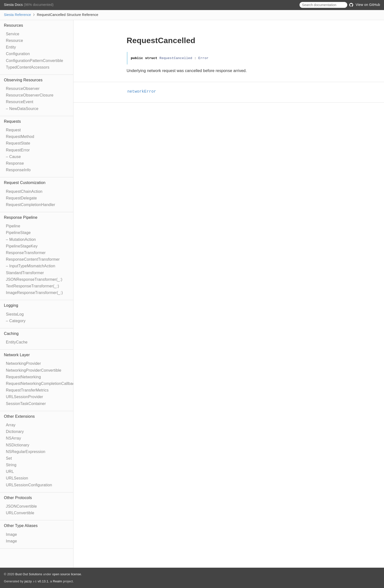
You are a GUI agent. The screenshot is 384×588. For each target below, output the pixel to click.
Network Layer (17, 355)
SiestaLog (15, 314)
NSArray (13, 438)
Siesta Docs (14, 5)
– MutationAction (21, 239)
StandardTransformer (25, 273)
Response (15, 163)
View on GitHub (365, 5)
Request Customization (25, 183)
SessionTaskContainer (26, 404)
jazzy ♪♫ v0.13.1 (36, 581)
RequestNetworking (23, 377)
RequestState (18, 143)
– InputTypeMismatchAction (31, 266)
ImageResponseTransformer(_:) (34, 293)
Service (13, 34)
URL (10, 472)
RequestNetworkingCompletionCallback (41, 384)
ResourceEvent (20, 102)
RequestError (18, 150)
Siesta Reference (18, 15)
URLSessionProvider (24, 397)
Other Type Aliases (21, 526)
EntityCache (17, 342)
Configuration (18, 54)
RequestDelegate (21, 198)
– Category (16, 321)
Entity (11, 47)
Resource (14, 41)
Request (13, 130)
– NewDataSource (22, 109)
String (11, 465)
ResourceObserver (23, 89)
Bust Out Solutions (29, 574)
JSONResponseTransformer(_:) (34, 279)
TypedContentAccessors (28, 67)
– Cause (13, 157)
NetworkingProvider (23, 363)
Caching (11, 334)
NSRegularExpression (26, 452)
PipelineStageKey (22, 246)
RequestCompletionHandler (30, 205)
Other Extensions (19, 416)
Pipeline (13, 226)
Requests (12, 121)
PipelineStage (18, 233)
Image (11, 534)
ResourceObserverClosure (30, 95)
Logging (11, 305)
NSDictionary (18, 445)
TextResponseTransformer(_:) (32, 286)
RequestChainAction (24, 191)
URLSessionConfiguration (29, 485)
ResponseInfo (18, 170)
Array (11, 425)
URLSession (17, 478)
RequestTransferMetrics (27, 390)
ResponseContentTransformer (33, 259)
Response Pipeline (21, 217)
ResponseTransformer (26, 253)
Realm (58, 581)
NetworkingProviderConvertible (34, 370)
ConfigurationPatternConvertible (35, 61)
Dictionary (15, 432)
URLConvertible (20, 513)
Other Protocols (18, 498)
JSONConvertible (21, 506)
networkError (144, 92)
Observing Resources (23, 80)
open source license (67, 574)
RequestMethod (20, 137)
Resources (13, 25)
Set (9, 458)
